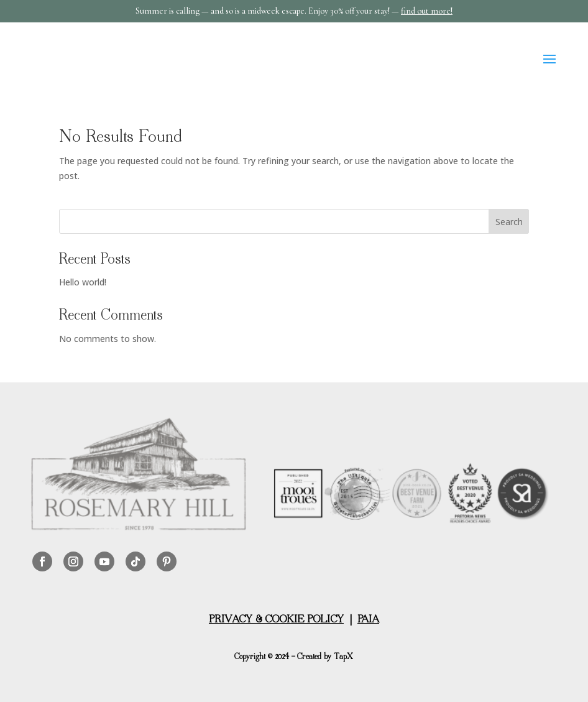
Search (509, 222)
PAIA (368, 620)
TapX (343, 657)
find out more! (427, 11)
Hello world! (83, 282)
